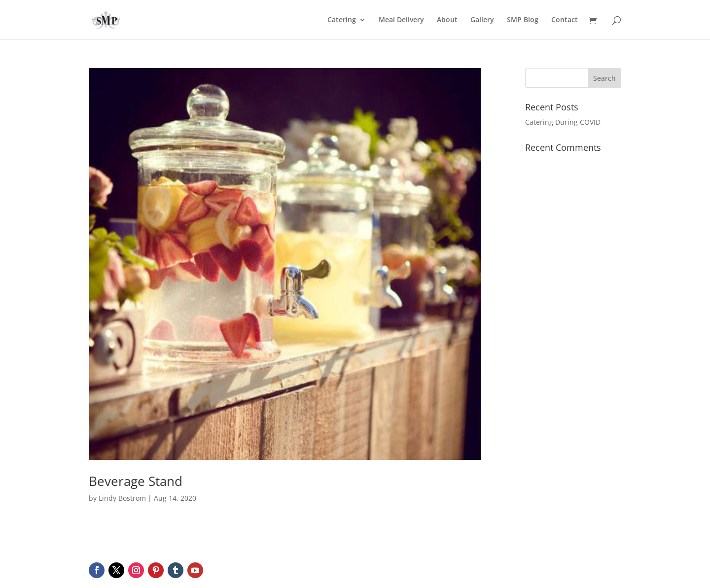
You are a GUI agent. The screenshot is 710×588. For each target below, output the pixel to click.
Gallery (482, 20)
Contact (565, 20)
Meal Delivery (401, 20)
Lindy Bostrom (122, 498)
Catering (342, 20)
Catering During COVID (563, 122)
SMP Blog (523, 20)
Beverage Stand (136, 481)
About (447, 20)
